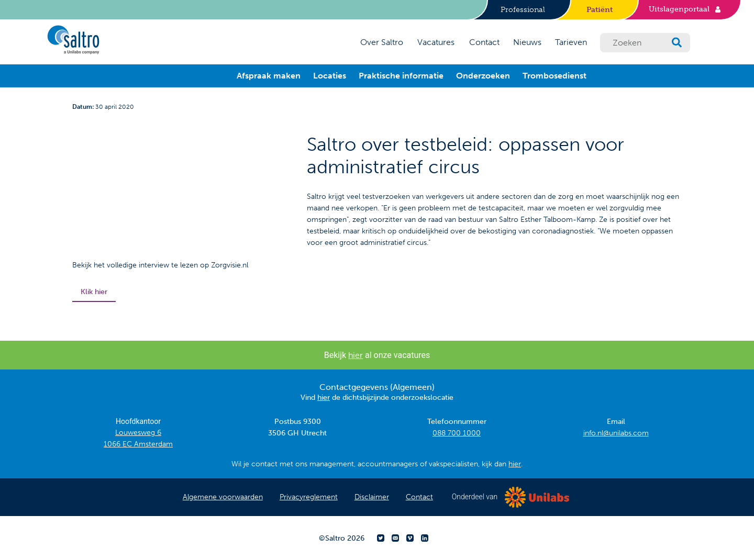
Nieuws (527, 42)
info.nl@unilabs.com (616, 433)
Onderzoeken (483, 76)
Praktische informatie (401, 76)
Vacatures (436, 42)
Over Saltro (382, 42)
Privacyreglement (309, 497)
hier (356, 355)
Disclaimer (372, 497)
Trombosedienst (555, 76)
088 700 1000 (457, 433)
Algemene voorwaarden (223, 497)
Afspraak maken (269, 76)
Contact (484, 42)
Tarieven (571, 42)
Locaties (330, 76)
